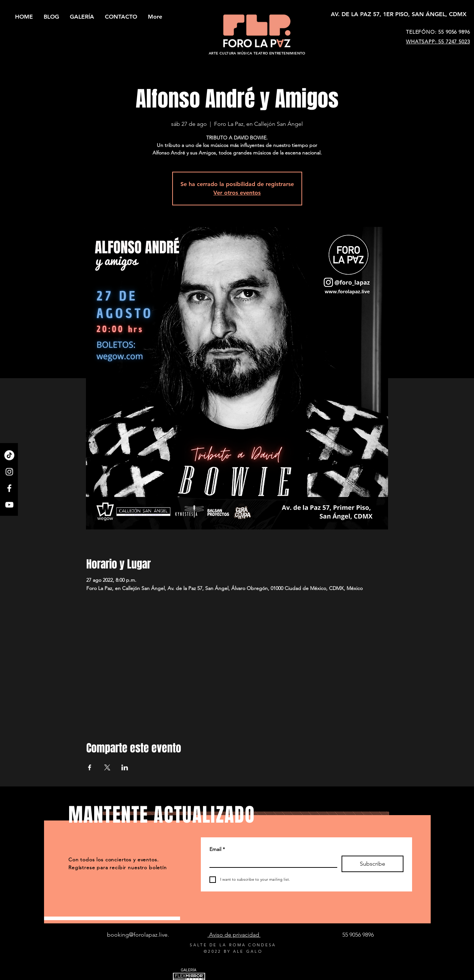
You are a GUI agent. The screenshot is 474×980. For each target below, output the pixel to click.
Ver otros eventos (237, 193)
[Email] (271, 861)
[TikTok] (9, 455)
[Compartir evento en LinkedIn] (125, 767)
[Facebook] (9, 488)
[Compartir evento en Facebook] (90, 767)
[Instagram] (9, 472)
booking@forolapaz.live (137, 935)
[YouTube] (9, 505)
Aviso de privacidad (234, 935)
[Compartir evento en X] (107, 767)
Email (217, 850)
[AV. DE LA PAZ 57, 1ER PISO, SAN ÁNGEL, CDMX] (399, 14)
